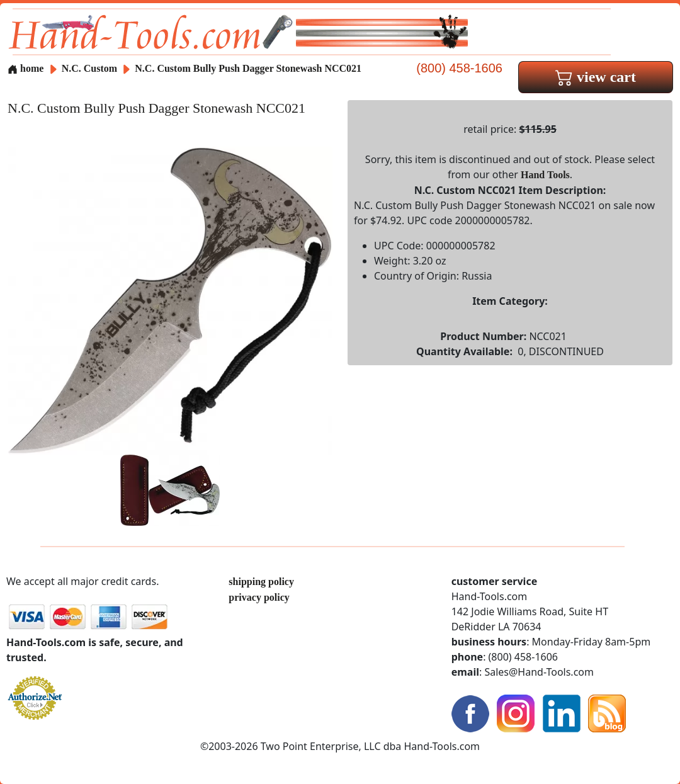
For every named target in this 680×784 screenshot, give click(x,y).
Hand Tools (545, 175)
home (25, 68)
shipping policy (261, 582)
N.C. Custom (91, 68)
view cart (596, 77)
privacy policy (259, 597)
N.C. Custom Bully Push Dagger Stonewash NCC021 (248, 68)
